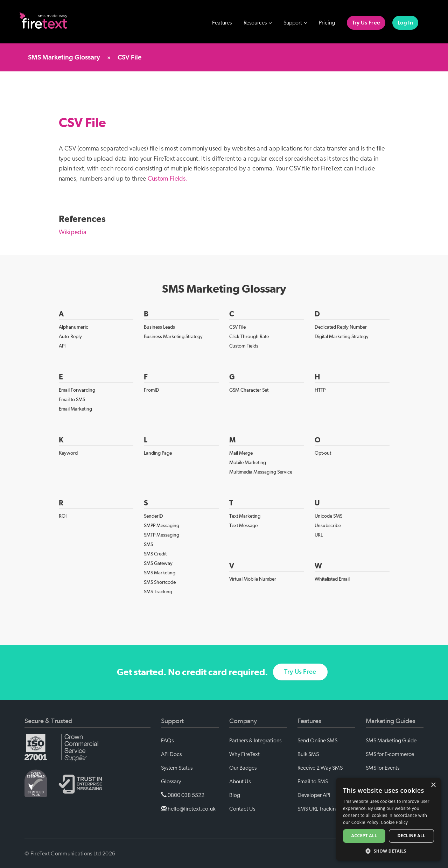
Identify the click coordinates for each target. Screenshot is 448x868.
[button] (388, 851)
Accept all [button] (364, 836)
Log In (405, 23)
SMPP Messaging (162, 525)
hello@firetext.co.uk (188, 809)
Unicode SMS (328, 516)
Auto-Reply (70, 336)
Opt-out (323, 453)
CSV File (237, 327)
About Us (240, 782)
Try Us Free (366, 23)
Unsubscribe (328, 525)
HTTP (320, 390)
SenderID (153, 516)
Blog (235, 795)
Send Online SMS (317, 741)
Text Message (243, 525)
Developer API (314, 795)
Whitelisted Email (332, 579)
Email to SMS (72, 399)
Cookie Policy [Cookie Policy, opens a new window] (394, 822)
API (62, 346)
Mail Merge (241, 453)
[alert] (388, 819)
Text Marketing (245, 516)
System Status (177, 768)
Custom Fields (244, 346)
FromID (152, 390)
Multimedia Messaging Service (261, 472)
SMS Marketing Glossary (64, 58)
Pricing (327, 23)
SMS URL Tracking (318, 809)
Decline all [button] (412, 836)
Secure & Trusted (48, 721)
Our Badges (243, 768)
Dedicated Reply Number (341, 327)
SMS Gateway (158, 563)
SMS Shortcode (160, 582)
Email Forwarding (77, 390)
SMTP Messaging (162, 535)
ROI (63, 516)
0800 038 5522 (183, 795)
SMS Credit (155, 554)
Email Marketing (75, 409)
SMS (148, 544)
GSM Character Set (249, 390)
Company (243, 721)
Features (222, 23)
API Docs (171, 754)
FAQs (167, 741)
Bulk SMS (308, 754)
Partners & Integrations (255, 741)
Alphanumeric (73, 327)
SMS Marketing (160, 573)
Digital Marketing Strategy (342, 336)
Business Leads (159, 327)
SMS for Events (383, 768)
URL (319, 535)
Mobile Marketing (248, 462)
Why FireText (244, 754)
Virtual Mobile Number (253, 579)
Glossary (171, 782)
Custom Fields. (168, 179)
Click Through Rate (249, 336)
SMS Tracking (158, 591)
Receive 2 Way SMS (320, 768)
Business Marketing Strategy (173, 336)
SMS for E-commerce (390, 754)
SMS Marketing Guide (391, 741)
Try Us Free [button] (300, 679)
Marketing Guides (391, 721)
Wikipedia (73, 232)
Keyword (68, 453)
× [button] (433, 785)
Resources (258, 23)
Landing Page (158, 453)
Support (295, 23)
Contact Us (242, 809)
